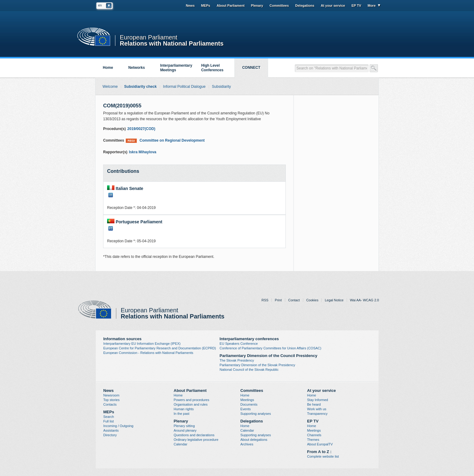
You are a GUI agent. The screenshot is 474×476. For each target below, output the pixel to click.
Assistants (111, 430)
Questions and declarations (194, 435)
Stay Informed (318, 400)
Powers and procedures (192, 400)
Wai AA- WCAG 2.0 (365, 300)
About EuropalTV (320, 444)
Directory (110, 435)
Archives (247, 444)
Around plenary (185, 430)
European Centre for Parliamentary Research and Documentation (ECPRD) (160, 348)
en (100, 5)
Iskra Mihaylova (142, 152)
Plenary (257, 6)
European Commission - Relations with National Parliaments (148, 353)
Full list (109, 421)
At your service (333, 6)
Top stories (112, 400)
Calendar (181, 444)
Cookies (312, 300)
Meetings (247, 400)
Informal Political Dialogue (184, 87)
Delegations (305, 6)
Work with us (317, 409)
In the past (182, 414)
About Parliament (231, 6)
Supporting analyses (256, 414)
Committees (279, 6)
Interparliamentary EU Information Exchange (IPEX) (142, 344)
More (371, 6)
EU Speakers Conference (239, 344)
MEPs (206, 6)
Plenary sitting (184, 426)
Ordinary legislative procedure (196, 440)
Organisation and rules (191, 404)
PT (111, 228)
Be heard (314, 404)
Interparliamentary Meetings (176, 68)
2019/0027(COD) (141, 129)
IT (111, 195)
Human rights (184, 409)
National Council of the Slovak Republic (249, 370)
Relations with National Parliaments (172, 43)
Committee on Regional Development (165, 141)
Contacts (110, 404)
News (190, 6)
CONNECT (251, 68)
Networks (136, 68)
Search (109, 417)
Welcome (110, 87)
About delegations (254, 440)
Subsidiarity (222, 87)
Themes (313, 440)
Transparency (317, 414)
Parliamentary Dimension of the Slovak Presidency (258, 365)
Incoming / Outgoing (118, 426)
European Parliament (149, 37)
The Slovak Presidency (237, 360)
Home (108, 68)
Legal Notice (334, 300)
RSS (265, 300)
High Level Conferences (212, 68)
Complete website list (323, 456)
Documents (249, 404)
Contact (294, 300)
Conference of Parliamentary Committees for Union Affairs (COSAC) (271, 348)
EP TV (356, 6)
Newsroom (112, 395)
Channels (314, 435)
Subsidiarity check (140, 87)
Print (278, 300)
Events (246, 409)
